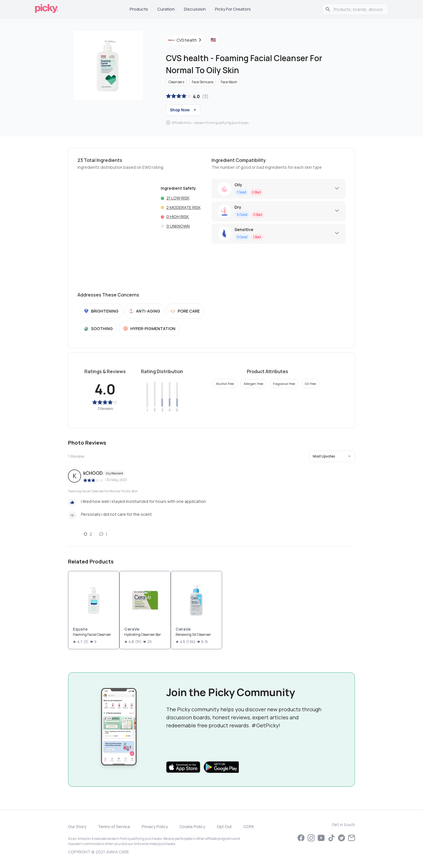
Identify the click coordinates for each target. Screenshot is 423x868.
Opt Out (224, 827)
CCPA (249, 827)
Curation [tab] (166, 9)
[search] (358, 9)
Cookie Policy (192, 827)
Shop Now (184, 110)
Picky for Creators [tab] (233, 9)
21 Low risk (178, 198)
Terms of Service (114, 827)
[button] (332, 456)
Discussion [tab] (195, 9)
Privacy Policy (155, 827)
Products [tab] (139, 9)
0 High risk (178, 217)
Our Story (77, 827)
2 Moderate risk (184, 207)
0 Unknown (178, 226)
